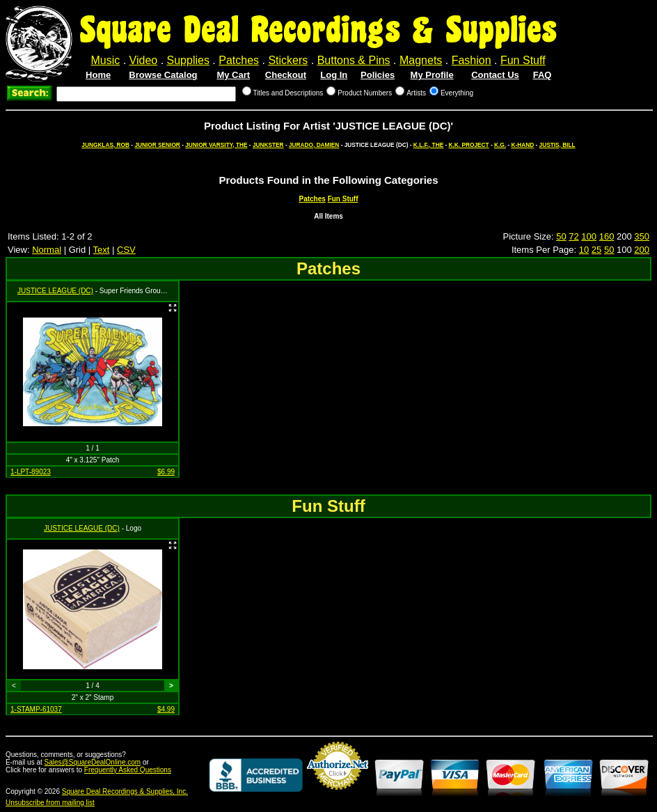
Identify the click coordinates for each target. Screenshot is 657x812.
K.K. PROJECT (469, 145)
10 (584, 250)
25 (596, 250)
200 (642, 250)
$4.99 (166, 709)
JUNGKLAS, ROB (105, 145)
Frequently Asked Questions (128, 770)
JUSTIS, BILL (557, 145)
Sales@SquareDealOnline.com (93, 762)
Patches (239, 60)
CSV (126, 250)
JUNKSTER (268, 145)
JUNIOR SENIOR (157, 145)
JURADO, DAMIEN (314, 145)
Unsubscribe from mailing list (50, 803)
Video (144, 60)
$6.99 (166, 472)
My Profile (432, 75)
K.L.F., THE (428, 145)
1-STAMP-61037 (36, 709)
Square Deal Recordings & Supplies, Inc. (125, 791)
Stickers (288, 60)
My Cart (233, 75)
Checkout (286, 75)
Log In (334, 75)
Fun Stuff (523, 60)
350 (642, 236)
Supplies (188, 60)
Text (102, 250)
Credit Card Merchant (338, 795)
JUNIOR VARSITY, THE (216, 145)
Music (105, 60)
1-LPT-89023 (31, 472)
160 (607, 236)
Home (98, 75)
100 (589, 236)
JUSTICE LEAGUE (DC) (55, 291)
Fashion (472, 60)
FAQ (543, 75)
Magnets (421, 60)
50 (561, 236)
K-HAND (522, 145)
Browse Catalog (163, 75)
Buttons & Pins (354, 60)
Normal (47, 250)
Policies (378, 75)
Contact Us (495, 75)
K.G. (500, 145)
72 (573, 236)
